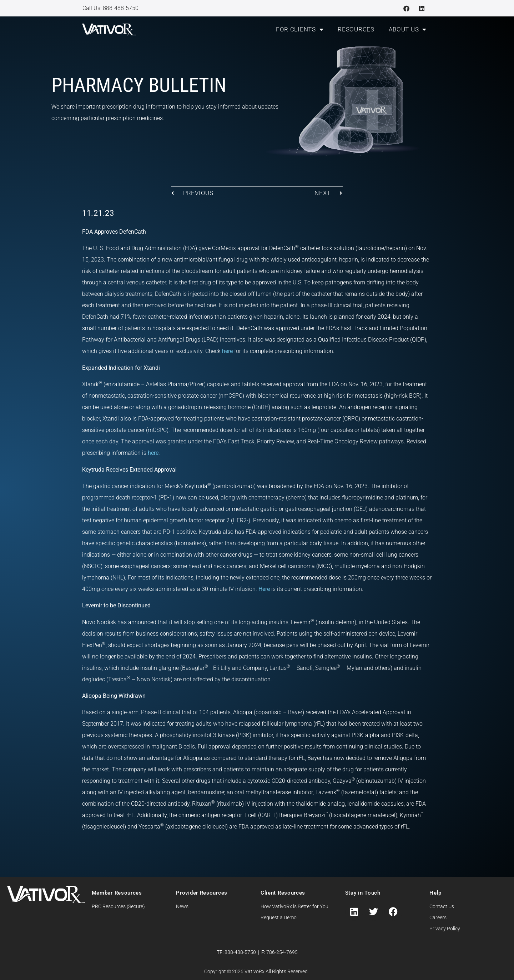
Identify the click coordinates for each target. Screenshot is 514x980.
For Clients (300, 29)
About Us (408, 29)
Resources (356, 29)
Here (264, 589)
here (227, 351)
